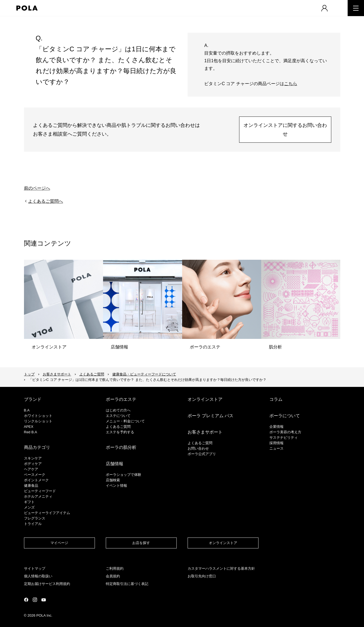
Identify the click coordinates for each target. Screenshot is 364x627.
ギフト (29, 502)
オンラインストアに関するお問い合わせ (285, 130)
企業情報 (276, 427)
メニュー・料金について (125, 421)
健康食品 (31, 486)
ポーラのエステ (121, 399)
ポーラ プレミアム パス (211, 416)
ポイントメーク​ (36, 480)
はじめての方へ (118, 410)
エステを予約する (120, 432)
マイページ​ (59, 543)
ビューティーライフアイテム (47, 513)
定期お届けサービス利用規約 (47, 584)
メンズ (29, 507)
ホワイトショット (38, 416)
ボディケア (33, 464)
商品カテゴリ (37, 447)
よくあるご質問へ (46, 201)
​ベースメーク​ (35, 475)
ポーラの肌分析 (121, 447)
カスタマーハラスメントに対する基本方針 (221, 568)
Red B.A (31, 432)
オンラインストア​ (223, 543)
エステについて (118, 416)
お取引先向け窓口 (202, 576)
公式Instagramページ (35, 600)
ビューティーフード (40, 491)
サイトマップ (35, 568)
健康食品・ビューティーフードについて (144, 374)
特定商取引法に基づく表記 (127, 584)
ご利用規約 (115, 568)
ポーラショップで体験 (124, 475)
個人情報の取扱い (38, 576)
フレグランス (35, 518)
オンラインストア (205, 399)
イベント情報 (116, 486)
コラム (276, 399)
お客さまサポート (57, 374)
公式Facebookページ (26, 600)
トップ (29, 374)
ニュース (276, 448)
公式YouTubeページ (44, 600)
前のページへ (37, 188)
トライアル (33, 524)
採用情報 (276, 443)
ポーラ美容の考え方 (285, 432)
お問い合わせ (198, 448)
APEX (29, 427)
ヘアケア (31, 469)
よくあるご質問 (92, 374)
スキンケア (33, 458)
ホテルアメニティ (38, 496)
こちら (291, 84)
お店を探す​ (141, 543)
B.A (27, 410)
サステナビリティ (284, 438)
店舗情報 (115, 464)
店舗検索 (113, 480)
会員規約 (113, 576)
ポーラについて (285, 416)
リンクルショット (38, 421)
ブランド (33, 399)
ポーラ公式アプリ (202, 454)
